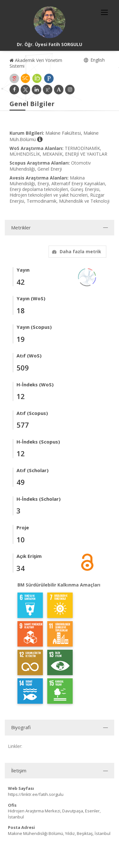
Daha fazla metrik (76, 251)
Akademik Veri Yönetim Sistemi (36, 63)
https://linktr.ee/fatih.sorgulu (36, 794)
